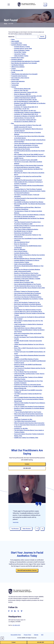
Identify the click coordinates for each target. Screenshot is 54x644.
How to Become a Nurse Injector (20, 78)
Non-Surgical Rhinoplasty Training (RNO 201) (26, 101)
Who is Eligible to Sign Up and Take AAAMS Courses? (29, 154)
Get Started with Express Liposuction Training (27, 167)
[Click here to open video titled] (27, 489)
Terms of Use (15, 83)
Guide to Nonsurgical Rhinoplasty (23, 264)
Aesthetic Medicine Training (19, 45)
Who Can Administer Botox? (22, 242)
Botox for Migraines (20, 249)
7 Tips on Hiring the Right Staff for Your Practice (28, 412)
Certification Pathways (18, 65)
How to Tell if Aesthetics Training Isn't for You (27, 302)
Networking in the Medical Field (23, 233)
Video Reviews (27, 529)
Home (6, 24)
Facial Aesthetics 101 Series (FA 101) (25, 118)
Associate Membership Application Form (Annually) (25, 61)
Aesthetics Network (17, 59)
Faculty (13, 72)
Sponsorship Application (18, 81)
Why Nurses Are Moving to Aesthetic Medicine (27, 270)
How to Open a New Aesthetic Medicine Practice (28, 275)
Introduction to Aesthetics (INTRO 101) (25, 122)
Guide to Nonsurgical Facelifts (23, 271)
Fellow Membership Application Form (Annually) (24, 74)
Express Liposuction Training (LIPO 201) (25, 120)
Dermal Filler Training (20, 52)
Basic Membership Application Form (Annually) (24, 63)
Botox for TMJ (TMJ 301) (21, 91)
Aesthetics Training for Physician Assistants (27, 291)
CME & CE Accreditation (18, 67)
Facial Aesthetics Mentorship (22, 89)
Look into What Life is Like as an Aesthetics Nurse (28, 312)
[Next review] (42, 529)
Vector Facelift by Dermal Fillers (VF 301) (26, 100)
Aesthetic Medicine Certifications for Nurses (27, 260)
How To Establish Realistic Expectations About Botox (29, 397)
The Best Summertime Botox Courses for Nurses (28, 286)
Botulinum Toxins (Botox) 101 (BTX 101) (25, 111)
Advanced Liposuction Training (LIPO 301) (26, 92)
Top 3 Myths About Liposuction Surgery (25, 421)
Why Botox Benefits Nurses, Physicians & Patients (28, 259)
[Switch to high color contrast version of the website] (2, 638)
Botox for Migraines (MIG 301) (23, 94)
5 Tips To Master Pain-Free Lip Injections (26, 372)
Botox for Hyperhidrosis (21, 244)
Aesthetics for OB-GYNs (21, 428)
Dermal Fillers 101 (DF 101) (22, 109)
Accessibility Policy (17, 43)
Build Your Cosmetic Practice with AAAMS (26, 160)
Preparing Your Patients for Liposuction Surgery (28, 385)
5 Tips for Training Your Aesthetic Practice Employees (29, 407)
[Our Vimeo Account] (22, 611)
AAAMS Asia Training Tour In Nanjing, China (26, 438)
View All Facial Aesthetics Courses (27, 570)
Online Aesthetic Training (21, 56)
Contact (13, 642)
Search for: (12, 37)
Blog (13, 123)
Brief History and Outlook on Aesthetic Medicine (28, 304)
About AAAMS (15, 41)
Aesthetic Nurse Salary (18, 58)
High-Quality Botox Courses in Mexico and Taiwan (28, 328)
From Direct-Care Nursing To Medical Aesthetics (28, 297)
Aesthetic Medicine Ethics (21, 253)
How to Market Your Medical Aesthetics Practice (28, 310)
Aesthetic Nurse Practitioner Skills (24, 282)
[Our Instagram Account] (12, 611)
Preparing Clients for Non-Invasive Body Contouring (29, 165)
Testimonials (15, 85)
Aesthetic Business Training (22, 47)
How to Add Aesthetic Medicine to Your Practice (28, 284)
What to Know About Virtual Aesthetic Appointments (29, 414)
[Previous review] (37, 529)
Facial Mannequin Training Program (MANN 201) (27, 112)
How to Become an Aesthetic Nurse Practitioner (28, 293)
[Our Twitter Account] (18, 611)
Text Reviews (15, 529)
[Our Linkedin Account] (15, 611)
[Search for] (27, 37)
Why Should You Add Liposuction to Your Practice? (28, 180)
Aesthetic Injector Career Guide (23, 49)
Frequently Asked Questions (19, 76)
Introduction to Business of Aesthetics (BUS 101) (28, 116)
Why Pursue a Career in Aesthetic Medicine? (27, 295)
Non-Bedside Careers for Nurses (23, 231)
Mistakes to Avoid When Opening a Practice (26, 359)
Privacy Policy (15, 80)
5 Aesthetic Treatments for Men (23, 419)
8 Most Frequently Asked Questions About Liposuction (29, 423)
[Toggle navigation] (9, 4)
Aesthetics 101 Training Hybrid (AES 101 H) (26, 114)
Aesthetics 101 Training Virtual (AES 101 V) (26, 107)
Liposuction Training (20, 54)
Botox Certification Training (22, 50)
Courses (14, 87)
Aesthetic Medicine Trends (22, 280)
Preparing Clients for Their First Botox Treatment (28, 189)
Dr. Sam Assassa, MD (17, 70)
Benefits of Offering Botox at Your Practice (26, 273)
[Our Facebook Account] (9, 611)
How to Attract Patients (21, 251)
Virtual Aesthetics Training (22, 262)
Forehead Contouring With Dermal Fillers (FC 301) (28, 96)
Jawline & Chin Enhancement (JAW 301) (25, 98)
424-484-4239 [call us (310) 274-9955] (40, 642)
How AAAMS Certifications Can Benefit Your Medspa (29, 202)
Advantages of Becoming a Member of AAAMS (27, 279)
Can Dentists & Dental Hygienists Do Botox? (26, 277)
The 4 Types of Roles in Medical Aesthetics (26, 229)
